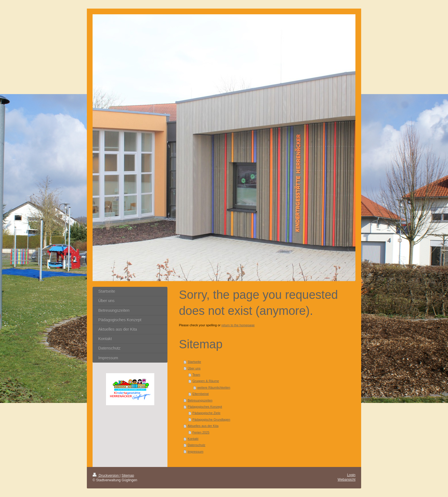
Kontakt (193, 439)
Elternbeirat (200, 394)
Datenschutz (196, 445)
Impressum (195, 452)
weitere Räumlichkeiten (214, 387)
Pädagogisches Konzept (205, 407)
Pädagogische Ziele (206, 413)
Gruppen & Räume (206, 381)
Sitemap (128, 476)
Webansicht (347, 480)
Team (196, 375)
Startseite (194, 362)
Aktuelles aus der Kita (203, 426)
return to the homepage (238, 325)
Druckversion (106, 476)
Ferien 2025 (201, 432)
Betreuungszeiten (200, 400)
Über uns (194, 368)
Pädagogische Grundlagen (211, 420)
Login (351, 475)
